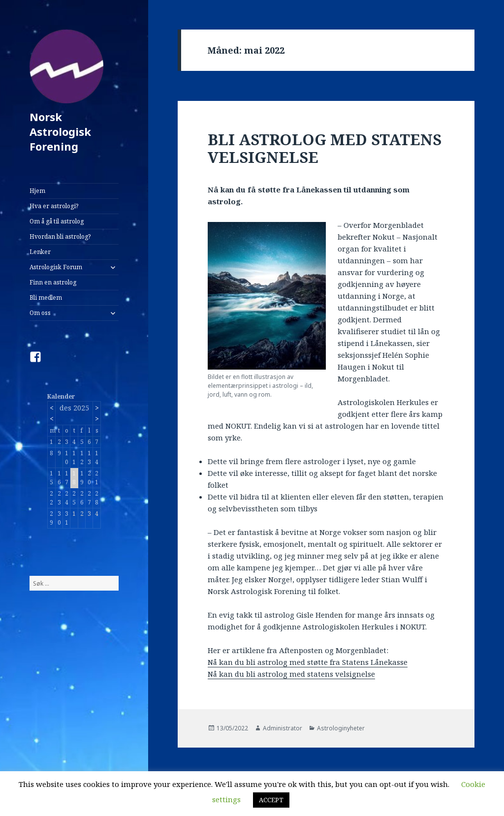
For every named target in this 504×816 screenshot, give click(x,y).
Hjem (37, 191)
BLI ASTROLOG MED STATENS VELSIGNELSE (325, 148)
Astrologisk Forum (56, 267)
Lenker (40, 252)
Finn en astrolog (53, 282)
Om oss (40, 313)
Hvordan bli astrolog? (60, 236)
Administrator (283, 728)
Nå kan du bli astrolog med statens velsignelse (291, 674)
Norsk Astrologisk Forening (60, 131)
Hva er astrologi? (54, 206)
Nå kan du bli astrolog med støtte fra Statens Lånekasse (308, 662)
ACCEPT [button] (271, 800)
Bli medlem (46, 298)
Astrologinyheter (341, 728)
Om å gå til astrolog (57, 221)
